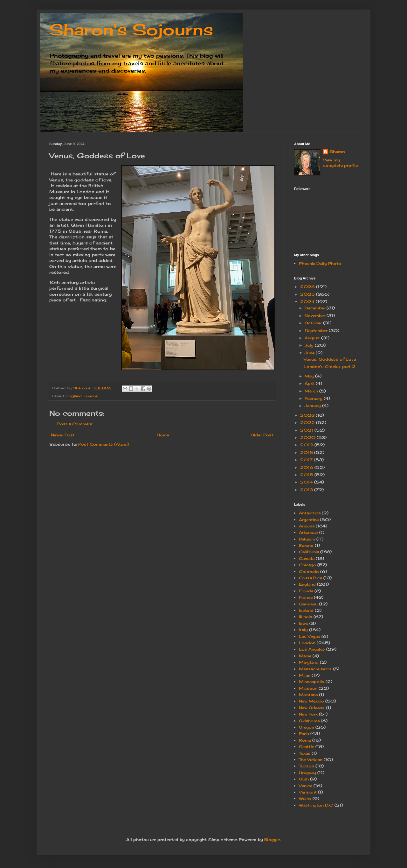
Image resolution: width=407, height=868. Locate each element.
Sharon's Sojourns (131, 29)
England (74, 396)
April (310, 383)
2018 (307, 452)
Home (163, 435)
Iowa (304, 623)
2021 (307, 430)
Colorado (309, 572)
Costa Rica (310, 578)
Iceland (306, 610)
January (313, 406)
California (309, 552)
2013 (307, 490)
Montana (308, 695)
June (310, 353)
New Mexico (311, 701)
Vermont (308, 792)
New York (308, 714)
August (313, 338)
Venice (306, 786)
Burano (306, 545)
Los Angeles (312, 649)
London (91, 396)
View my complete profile (340, 163)
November (316, 316)
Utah (304, 779)
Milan (305, 675)
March (312, 391)
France (306, 597)
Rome (305, 740)
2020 (308, 438)
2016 (307, 467)
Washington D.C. (316, 805)
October (314, 323)
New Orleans (312, 708)
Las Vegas (310, 636)
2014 (307, 482)
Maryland (309, 662)
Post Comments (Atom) (104, 444)
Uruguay (307, 773)
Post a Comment (75, 424)
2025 (308, 294)
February (314, 398)
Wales (305, 798)
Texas (305, 753)
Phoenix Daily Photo (320, 263)
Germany (308, 604)
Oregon (307, 727)
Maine (305, 656)
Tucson (307, 766)
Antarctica (310, 513)
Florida (306, 591)
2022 (308, 423)
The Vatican (311, 760)
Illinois (306, 617)
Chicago (307, 565)
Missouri (308, 688)
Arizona (307, 526)
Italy (303, 630)
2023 (308, 415)
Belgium (307, 539)
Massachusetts (315, 669)
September (317, 331)
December (316, 308)
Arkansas (308, 532)
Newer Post (63, 435)
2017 (307, 460)
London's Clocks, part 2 (330, 367)
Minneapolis (312, 682)
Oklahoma (309, 721)
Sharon (337, 152)
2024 (308, 302)
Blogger (272, 840)
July (310, 345)
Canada (307, 558)
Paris (304, 734)
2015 (307, 475)
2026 (308, 287)
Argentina (309, 520)
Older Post (262, 435)
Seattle (307, 747)
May (310, 376)
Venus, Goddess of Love (330, 359)
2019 (307, 445)
